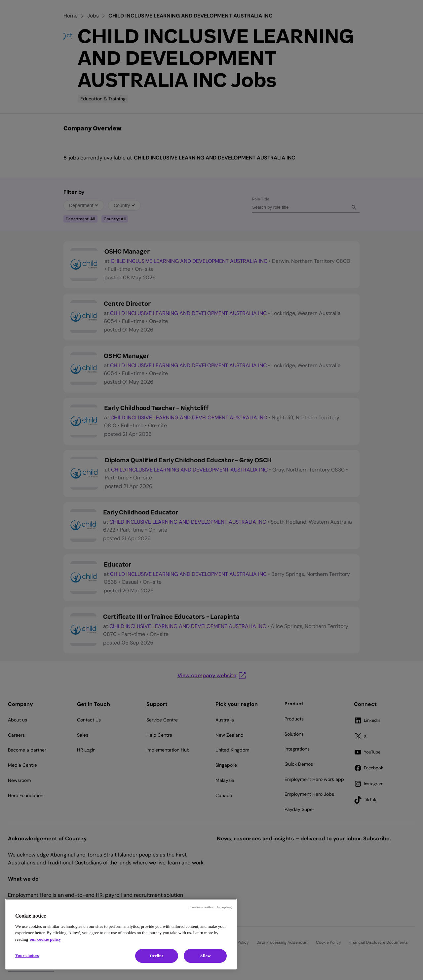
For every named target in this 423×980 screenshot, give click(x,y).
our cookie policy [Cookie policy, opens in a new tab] (45, 939)
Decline (157, 956)
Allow (205, 956)
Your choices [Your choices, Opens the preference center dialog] (27, 955)
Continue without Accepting (211, 907)
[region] (121, 934)
